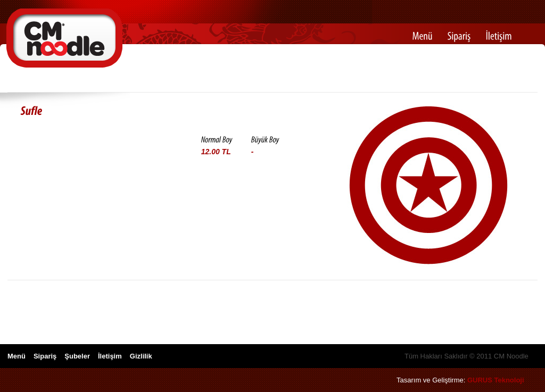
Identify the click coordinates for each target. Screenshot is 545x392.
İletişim (110, 356)
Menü (16, 356)
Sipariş (45, 356)
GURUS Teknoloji (496, 380)
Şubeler (77, 356)
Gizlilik (141, 356)
